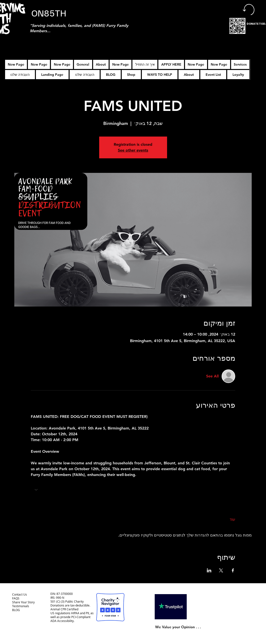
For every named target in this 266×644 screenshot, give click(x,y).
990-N (60, 598)
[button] (171, 64)
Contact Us (20, 594)
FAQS (16, 598)
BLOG (16, 610)
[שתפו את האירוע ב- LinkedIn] (209, 570)
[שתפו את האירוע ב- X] (221, 570)
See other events (133, 150)
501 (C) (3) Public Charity (67, 601)
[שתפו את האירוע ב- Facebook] (233, 570)
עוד (232, 519)
